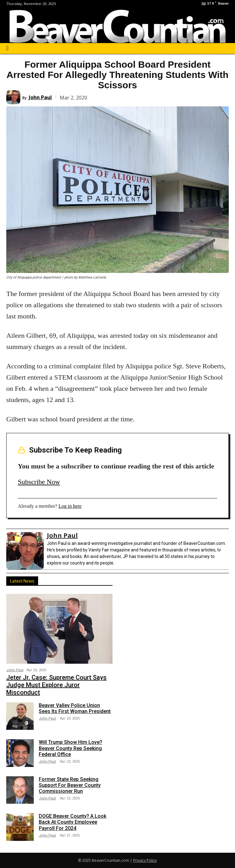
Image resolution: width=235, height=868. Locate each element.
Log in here (70, 506)
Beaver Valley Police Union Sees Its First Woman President (75, 708)
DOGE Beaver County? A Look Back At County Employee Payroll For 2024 (72, 822)
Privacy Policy (145, 860)
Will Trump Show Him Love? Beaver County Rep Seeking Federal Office (70, 748)
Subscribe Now (39, 482)
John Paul (40, 97)
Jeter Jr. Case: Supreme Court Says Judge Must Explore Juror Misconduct (56, 685)
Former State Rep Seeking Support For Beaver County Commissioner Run (70, 785)
